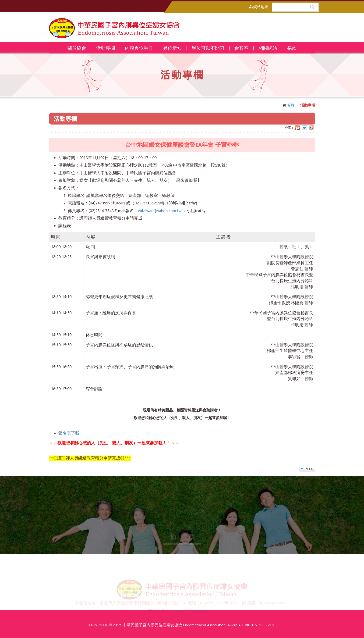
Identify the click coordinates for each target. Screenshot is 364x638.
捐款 (292, 48)
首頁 (291, 105)
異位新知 (172, 48)
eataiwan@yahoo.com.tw (160, 211)
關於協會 (77, 48)
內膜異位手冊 (139, 48)
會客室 (241, 48)
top (307, 469)
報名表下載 (69, 433)
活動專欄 (106, 48)
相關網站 (268, 48)
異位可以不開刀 (208, 48)
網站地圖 (259, 7)
